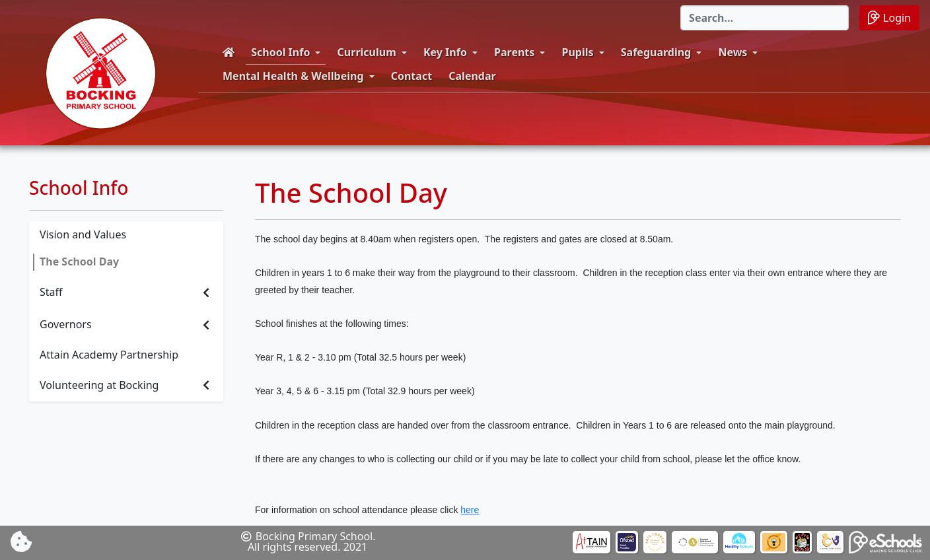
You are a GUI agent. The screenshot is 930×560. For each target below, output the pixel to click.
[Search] (765, 18)
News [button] (733, 52)
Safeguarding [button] (656, 52)
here (470, 510)
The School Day (79, 262)
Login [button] (889, 17)
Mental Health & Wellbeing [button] (293, 76)
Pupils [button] (578, 52)
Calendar (472, 76)
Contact (411, 76)
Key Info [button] (445, 52)
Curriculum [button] (367, 52)
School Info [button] (280, 52)
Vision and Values (83, 234)
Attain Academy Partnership (109, 355)
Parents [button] (514, 52)
